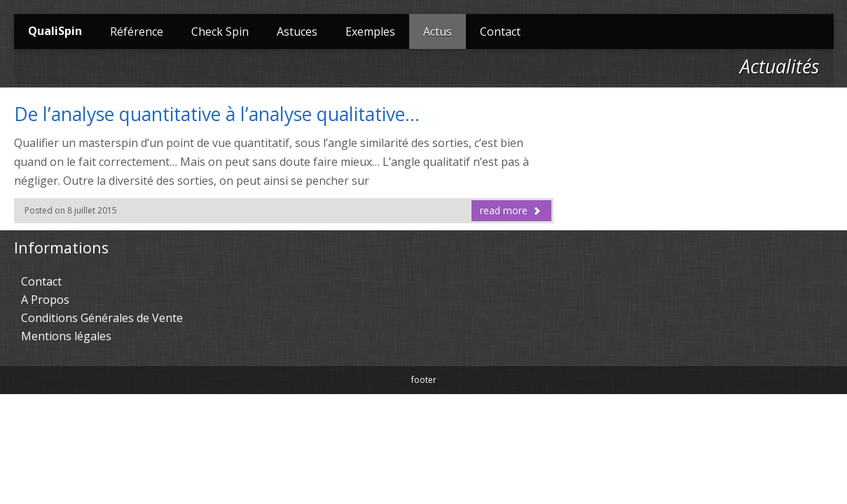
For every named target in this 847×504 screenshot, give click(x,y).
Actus (438, 31)
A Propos (45, 300)
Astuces (297, 31)
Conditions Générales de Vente (102, 318)
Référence (137, 31)
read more (511, 210)
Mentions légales (66, 336)
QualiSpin (55, 31)
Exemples (370, 31)
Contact (500, 31)
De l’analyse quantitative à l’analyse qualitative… (217, 114)
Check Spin (220, 31)
